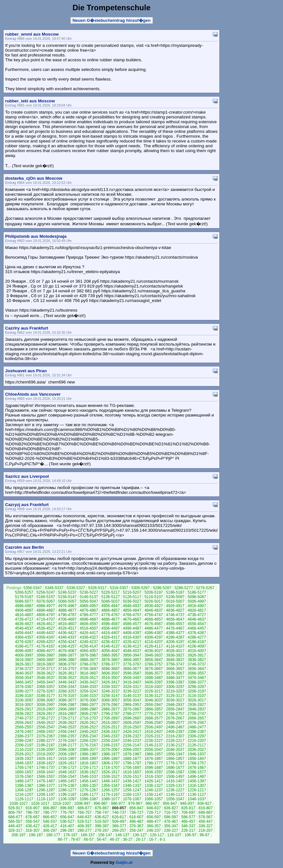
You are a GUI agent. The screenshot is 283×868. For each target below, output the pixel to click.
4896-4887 (46, 610)
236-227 (171, 830)
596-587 (171, 817)
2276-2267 (67, 741)
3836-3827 (197, 660)
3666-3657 (175, 669)
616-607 (137, 817)
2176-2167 (89, 745)
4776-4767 (110, 615)
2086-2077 (89, 750)
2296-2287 (24, 741)
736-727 (137, 812)
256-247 (137, 830)
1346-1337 (132, 786)
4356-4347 (46, 637)
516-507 (102, 821)
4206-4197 (175, 642)
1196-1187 (67, 795)
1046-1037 (197, 799)
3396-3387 (175, 682)
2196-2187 (46, 745)
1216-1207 (24, 795)
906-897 (50, 808)
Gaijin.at (124, 862)
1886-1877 (132, 759)
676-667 (33, 817)
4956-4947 (110, 606)
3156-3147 (110, 696)
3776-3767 (132, 664)
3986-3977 (67, 655)
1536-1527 (110, 777)
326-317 (15, 830)
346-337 (188, 826)
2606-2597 (132, 723)
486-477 (154, 821)
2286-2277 (46, 741)
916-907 (33, 808)
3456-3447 (46, 682)
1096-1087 (89, 799)
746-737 (119, 812)
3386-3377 (197, 682)
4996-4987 (24, 606)
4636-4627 (24, 624)
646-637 (84, 817)
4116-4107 (175, 646)
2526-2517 (110, 727)
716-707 (171, 812)
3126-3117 (175, 696)
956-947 (170, 804)
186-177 (53, 835)
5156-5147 (67, 597)
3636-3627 (46, 673)
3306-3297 (175, 687)
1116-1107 (46, 799)
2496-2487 (175, 727)
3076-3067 (89, 700)
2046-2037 (175, 750)
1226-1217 (197, 790)
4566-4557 (175, 624)
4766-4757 (132, 615)
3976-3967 (89, 655)
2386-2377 (24, 736)
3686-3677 (132, 669)
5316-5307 (119, 588)
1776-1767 (175, 763)
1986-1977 (110, 754)
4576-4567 (154, 624)
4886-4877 (67, 610)
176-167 (70, 835)
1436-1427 (132, 781)
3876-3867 (110, 660)
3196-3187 (24, 696)
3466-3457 (24, 682)
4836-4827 (175, 610)
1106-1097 (67, 799)
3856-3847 (154, 660)
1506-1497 (175, 777)
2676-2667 (175, 718)
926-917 (15, 808)
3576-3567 (175, 673)
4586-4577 (132, 624)
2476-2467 (24, 732)
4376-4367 (197, 633)
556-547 (33, 821)
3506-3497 (132, 678)
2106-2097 (46, 750)
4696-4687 (89, 619)
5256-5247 (46, 592)
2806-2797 (89, 714)
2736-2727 (46, 718)
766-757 (84, 812)
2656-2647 (24, 723)
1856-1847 (197, 759)
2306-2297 (197, 736)
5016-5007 (175, 601)
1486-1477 (24, 781)
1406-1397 (197, 781)
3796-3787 (89, 664)
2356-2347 (89, 736)
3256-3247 (89, 691)
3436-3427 (89, 682)
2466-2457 (46, 732)
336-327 (206, 826)
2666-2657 (197, 718)
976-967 (135, 804)
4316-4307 (132, 637)
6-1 (162, 839)
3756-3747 (175, 664)
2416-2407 (154, 732)
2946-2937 (175, 705)
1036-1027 (18, 804)
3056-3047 (132, 700)
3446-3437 (67, 682)
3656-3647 (197, 669)
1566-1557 (46, 777)
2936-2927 (197, 705)
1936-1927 (24, 759)
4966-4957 (89, 606)
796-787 (33, 812)
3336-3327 (110, 687)
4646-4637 (197, 619)
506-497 (119, 821)
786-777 (50, 812)
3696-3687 (110, 669)
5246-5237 (67, 592)
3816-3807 (46, 664)
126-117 (157, 835)
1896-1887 (110, 759)
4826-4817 (197, 610)
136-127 (140, 835)
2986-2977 (89, 705)
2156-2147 (132, 745)
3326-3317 (132, 687)
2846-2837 (197, 709)
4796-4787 (67, 615)
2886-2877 (110, 709)
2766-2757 (175, 714)
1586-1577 (197, 772)
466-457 (188, 821)
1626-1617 (110, 772)
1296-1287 (46, 790)
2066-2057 (132, 750)
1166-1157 (132, 795)
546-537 (50, 821)
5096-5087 (197, 597)
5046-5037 (110, 601)
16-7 (153, 839)
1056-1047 (175, 799)
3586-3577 (154, 673)
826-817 (188, 808)
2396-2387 (197, 732)
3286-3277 (24, 691)
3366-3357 (46, 687)
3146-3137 (132, 696)
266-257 (119, 830)
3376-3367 (24, 687)
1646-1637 (67, 772)
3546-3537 (46, 678)
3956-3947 (132, 655)
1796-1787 (132, 763)
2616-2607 (110, 723)
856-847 (137, 808)
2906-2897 (67, 709)
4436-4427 (67, 633)
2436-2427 (110, 732)
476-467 (171, 821)
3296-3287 (197, 687)
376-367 (137, 826)
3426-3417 (110, 682)
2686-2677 (154, 718)
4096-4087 (24, 651)
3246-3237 (110, 691)
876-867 (102, 808)
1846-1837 (24, 763)
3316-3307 (154, 687)
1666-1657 (24, 772)
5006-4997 (197, 601)
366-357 (154, 826)
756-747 (102, 812)
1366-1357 (89, 786)
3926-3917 (197, 655)
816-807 (206, 808)
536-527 (67, 821)
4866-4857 (110, 610)
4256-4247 (67, 642)
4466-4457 (197, 628)
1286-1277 (67, 790)
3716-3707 (67, 669)
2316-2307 (175, 736)
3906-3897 (46, 660)
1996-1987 (89, 754)
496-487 (137, 821)
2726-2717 (67, 718)
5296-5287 (162, 588)
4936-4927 (154, 606)
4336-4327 (89, 637)
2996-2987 (67, 705)
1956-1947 (175, 754)
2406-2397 (175, 732)
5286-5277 (184, 588)
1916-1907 (67, 759)
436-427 (33, 826)
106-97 (190, 835)
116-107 (174, 835)
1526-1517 (132, 777)
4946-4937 (132, 606)
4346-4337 (67, 637)
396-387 (102, 826)
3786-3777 (110, 664)
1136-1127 (197, 795)
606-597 (154, 817)
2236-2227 (154, 741)
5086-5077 (24, 601)
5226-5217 (110, 592)
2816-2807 (67, 714)
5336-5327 (76, 588)
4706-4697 (67, 619)
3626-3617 (67, 673)
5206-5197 (154, 592)
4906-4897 (24, 610)
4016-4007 (197, 651)
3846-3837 (175, 660)
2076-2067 (110, 750)
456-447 (206, 821)
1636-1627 (89, 772)
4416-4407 (110, 633)
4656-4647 (175, 619)
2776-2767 (154, 714)
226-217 (188, 830)
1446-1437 (110, 781)
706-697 (188, 812)
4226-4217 (132, 642)
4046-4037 (132, 651)
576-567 (206, 817)
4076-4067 (67, 651)
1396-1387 (24, 786)
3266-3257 (67, 691)
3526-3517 (89, 678)
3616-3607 (89, 673)
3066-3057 (110, 700)
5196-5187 (175, 592)
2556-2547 (46, 727)
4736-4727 (197, 615)
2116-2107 (24, 750)
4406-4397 (132, 633)
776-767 (67, 812)
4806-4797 (46, 615)
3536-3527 (67, 678)
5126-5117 (132, 597)
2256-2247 (110, 741)
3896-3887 (67, 660)
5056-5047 (89, 601)
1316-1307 (197, 786)
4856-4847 (132, 610)
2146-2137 (154, 745)
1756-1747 (24, 768)
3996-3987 (46, 655)
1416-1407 (175, 781)
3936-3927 (175, 655)
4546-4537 (24, 628)
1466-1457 (67, 781)
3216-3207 (175, 691)
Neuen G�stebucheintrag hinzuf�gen (112, 20)
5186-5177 (197, 592)
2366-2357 (67, 736)
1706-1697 (132, 768)
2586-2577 (175, 723)
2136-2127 (175, 745)
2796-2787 (110, 714)
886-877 (84, 808)
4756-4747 (154, 615)
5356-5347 (33, 588)
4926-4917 (175, 606)
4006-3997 (24, 655)
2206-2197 (24, 745)
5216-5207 (132, 592)
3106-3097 (24, 700)
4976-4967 (67, 606)
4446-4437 (46, 633)
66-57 (89, 839)
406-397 (84, 826)
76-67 (76, 839)
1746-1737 (46, 768)
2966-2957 (132, 705)
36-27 (128, 839)
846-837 (154, 808)
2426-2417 (132, 732)
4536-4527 (46, 628)
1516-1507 (154, 777)
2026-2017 (24, 754)
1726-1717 (89, 768)
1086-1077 (110, 799)
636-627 (102, 817)
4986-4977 (46, 606)
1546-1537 (89, 777)
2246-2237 (132, 741)
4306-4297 (154, 637)
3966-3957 (110, 655)
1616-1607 (132, 772)
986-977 (118, 804)
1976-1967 (132, 754)
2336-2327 (132, 736)
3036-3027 (175, 700)
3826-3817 (24, 664)
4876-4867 (89, 610)
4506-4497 (110, 628)
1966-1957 (154, 754)
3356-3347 (67, 687)
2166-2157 (110, 745)
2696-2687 (132, 718)
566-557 (15, 821)
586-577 (188, 817)
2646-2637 (46, 723)
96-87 (204, 835)
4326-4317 (110, 637)
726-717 (154, 812)
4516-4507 (89, 628)
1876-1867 (154, 759)
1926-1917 (46, 759)
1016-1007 (62, 804)
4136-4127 (132, 646)
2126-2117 (197, 745)
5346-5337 (54, 588)
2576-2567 (197, 723)
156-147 (105, 835)
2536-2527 (89, 727)
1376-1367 (67, 786)
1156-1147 (154, 795)
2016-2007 (46, 754)
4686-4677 (110, 619)
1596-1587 (175, 772)
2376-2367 (46, 736)
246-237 (154, 830)
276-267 (102, 830)
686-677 (15, 817)
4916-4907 (197, 606)
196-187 (36, 835)
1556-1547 (67, 777)
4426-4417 (89, 633)
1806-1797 (110, 763)
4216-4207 (154, 642)
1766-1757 (197, 763)
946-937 (187, 804)
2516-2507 (132, 727)
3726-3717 (46, 669)
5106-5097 (175, 597)
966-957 (153, 804)
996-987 (101, 804)
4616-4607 (67, 624)
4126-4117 (154, 646)
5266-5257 (24, 592)
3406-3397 (154, 682)
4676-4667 (132, 619)
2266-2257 (89, 741)
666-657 (50, 817)
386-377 (119, 826)
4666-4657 (154, 619)
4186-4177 (24, 646)
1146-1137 (175, 795)
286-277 (84, 830)
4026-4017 (175, 651)
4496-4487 (132, 628)
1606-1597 (154, 772)
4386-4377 (175, 633)
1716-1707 (110, 768)
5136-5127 (110, 597)
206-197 (19, 835)
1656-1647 (46, 772)
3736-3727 (24, 669)
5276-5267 (205, 588)
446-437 (15, 826)
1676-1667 (197, 768)
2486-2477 (197, 727)
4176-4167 (46, 646)
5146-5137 (89, 597)
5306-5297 (141, 588)
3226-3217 (154, 691)
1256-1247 (132, 790)
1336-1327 (154, 786)
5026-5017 (154, 601)
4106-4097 (197, 646)
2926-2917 (24, 709)
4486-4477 (154, 628)
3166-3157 (89, 696)
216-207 (206, 830)
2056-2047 (154, 750)
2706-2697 (110, 718)
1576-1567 (24, 777)
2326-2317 (154, 736)
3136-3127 (154, 696)
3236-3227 (132, 691)
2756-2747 (197, 714)
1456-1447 (89, 781)
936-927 (205, 804)
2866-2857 (154, 709)
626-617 (119, 817)
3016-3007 (24, 705)
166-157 (88, 835)
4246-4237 (89, 642)
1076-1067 (132, 799)
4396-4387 (154, 633)
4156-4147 (89, 646)
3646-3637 (24, 673)
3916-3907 (24, 660)
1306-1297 (24, 790)
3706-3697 (89, 669)
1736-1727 (67, 768)
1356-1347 (110, 786)
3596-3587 (132, 673)
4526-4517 (67, 628)
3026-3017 (197, 700)
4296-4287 (175, 637)
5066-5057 (67, 601)
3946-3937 (154, 655)
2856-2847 (175, 709)
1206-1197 (46, 795)
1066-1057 (154, 799)
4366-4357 (24, 637)
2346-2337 (110, 736)
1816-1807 (89, 763)
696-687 (206, 812)
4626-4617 (46, 624)
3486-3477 (175, 678)
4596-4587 (110, 624)
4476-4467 (175, 628)
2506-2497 (154, 727)
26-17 (141, 839)
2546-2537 (67, 727)
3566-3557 (197, 673)
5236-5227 (89, 592)
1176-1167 (110, 795)
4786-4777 (89, 615)
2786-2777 (132, 714)
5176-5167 (24, 597)
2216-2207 (197, 741)
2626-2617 (89, 723)
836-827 (171, 808)
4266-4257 (46, 642)
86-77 (63, 839)
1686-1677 (175, 768)
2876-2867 (132, 709)
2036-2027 (197, 750)
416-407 (67, 826)
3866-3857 (132, 660)
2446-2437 (89, 732)
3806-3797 (67, 664)
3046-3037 (154, 700)
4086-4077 (46, 651)
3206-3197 (197, 691)
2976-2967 (110, 705)
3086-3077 (67, 700)
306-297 (50, 830)
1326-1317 (175, 786)
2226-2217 (175, 741)
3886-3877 (89, 660)
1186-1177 (89, 795)
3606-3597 (110, 673)
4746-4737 (175, 615)
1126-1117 (24, 799)
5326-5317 (97, 588)
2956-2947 (154, 705)
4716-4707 (46, 619)
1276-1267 (89, 790)
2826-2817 (46, 714)
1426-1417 (154, 781)
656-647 (67, 817)
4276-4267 (24, 642)
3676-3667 (154, 669)
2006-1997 (67, 754)
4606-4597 (89, 624)
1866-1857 (175, 759)
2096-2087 (67, 750)
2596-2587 (154, 723)
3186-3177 (46, 696)
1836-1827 (46, 763)
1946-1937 (197, 754)
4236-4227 (110, 642)
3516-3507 (110, 678)
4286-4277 (197, 637)
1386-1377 (46, 786)
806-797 (15, 812)
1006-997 (82, 804)
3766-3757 (154, 664)
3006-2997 (46, 705)
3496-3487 (154, 678)
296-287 (67, 830)
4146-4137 (110, 646)
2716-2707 (89, 718)
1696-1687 (154, 768)
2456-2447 (67, 732)
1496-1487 (197, 777)
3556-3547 (24, 678)
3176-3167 (67, 696)
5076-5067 (46, 601)
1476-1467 (46, 781)
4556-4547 (197, 624)
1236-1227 (175, 790)
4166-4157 (67, 646)
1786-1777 (154, 763)
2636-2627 (67, 723)
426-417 (50, 826)
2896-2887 (89, 709)
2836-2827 (24, 714)
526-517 (84, 821)
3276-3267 (46, 691)
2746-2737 (24, 718)
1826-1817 (67, 763)
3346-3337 (89, 687)
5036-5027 (132, 601)
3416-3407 (132, 682)
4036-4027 (154, 651)
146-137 (122, 835)
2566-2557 (24, 727)
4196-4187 (197, 642)
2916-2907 (46, 709)
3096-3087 (46, 700)
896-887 (67, 808)
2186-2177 (67, 745)
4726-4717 (24, 619)
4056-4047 (110, 651)
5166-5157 (46, 597)
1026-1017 (40, 804)
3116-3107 (197, 696)
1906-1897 (89, 759)
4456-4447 (24, 633)
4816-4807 (24, 615)
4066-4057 (89, 651)
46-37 (115, 839)
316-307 (33, 830)
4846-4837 (154, 610)
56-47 (102, 839)
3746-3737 (197, 664)
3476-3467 (197, 678)
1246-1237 (154, 790)
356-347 (171, 826)
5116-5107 (154, 597)
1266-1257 (110, 790)
